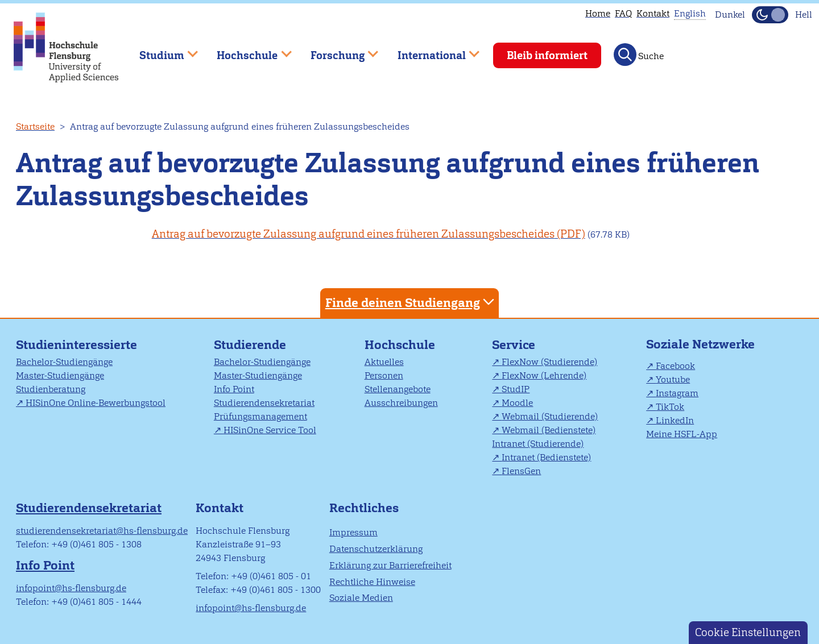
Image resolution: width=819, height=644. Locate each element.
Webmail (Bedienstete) (549, 430)
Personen (384, 375)
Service (514, 345)
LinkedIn (675, 420)
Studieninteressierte (76, 345)
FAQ (623, 13)
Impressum (353, 532)
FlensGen (521, 471)
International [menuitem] (430, 50)
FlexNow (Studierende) (549, 362)
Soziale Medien (361, 598)
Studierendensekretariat (264, 403)
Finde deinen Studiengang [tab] (411, 302)
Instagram (677, 393)
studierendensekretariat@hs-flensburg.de (102, 531)
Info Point (234, 389)
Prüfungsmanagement (260, 416)
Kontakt (653, 13)
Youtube (673, 379)
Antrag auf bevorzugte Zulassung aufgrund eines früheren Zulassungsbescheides (353, 234)
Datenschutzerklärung (376, 549)
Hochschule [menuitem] (246, 50)
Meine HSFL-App (682, 434)
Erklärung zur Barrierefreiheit (390, 565)
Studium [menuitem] (160, 50)
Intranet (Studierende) (538, 444)
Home (598, 13)
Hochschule (400, 345)
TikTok (670, 407)
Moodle (517, 403)
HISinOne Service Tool (270, 430)
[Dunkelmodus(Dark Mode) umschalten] (770, 15)
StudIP (516, 389)
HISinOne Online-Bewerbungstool (96, 403)
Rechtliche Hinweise (372, 582)
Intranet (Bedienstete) (546, 457)
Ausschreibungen (401, 403)
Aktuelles (384, 362)
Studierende (250, 345)
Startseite (35, 126)
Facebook (675, 366)
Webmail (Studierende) (550, 416)
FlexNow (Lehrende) (544, 375)
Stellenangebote (398, 389)
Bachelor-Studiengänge (64, 362)
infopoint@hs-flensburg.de (71, 588)
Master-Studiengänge (60, 375)
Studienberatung (51, 389)
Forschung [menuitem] (336, 50)
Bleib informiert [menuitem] (547, 55)
